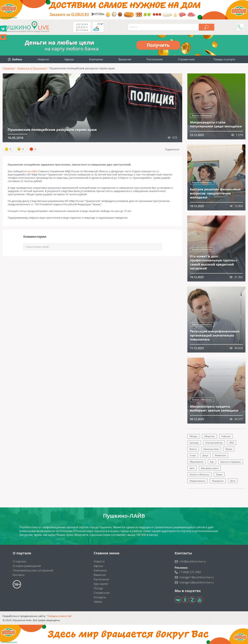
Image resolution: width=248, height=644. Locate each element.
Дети (233, 481)
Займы (98, 602)
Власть (193, 449)
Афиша (69, 59)
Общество (209, 436)
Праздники (218, 481)
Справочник (186, 59)
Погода (98, 588)
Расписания (155, 59)
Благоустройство (214, 443)
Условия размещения (27, 566)
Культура (194, 443)
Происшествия (211, 449)
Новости (43, 59)
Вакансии (125, 59)
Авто (192, 468)
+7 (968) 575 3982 (190, 572)
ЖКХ (232, 443)
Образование (197, 462)
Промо (229, 449)
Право (219, 474)
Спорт (193, 455)
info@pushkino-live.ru (193, 561)
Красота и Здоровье (231, 462)
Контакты (19, 575)
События (226, 436)
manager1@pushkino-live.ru (197, 577)
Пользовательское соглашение (33, 570)
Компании (96, 59)
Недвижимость (197, 481)
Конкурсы (100, 597)
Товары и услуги (224, 59)
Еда (212, 462)
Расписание (101, 579)
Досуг (205, 455)
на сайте (33, 171)
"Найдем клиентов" (59, 616)
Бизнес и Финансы (202, 116)
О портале (19, 561)
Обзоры (194, 436)
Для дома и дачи (210, 468)
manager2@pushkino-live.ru (197, 582)
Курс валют (101, 584)
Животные (220, 455)
